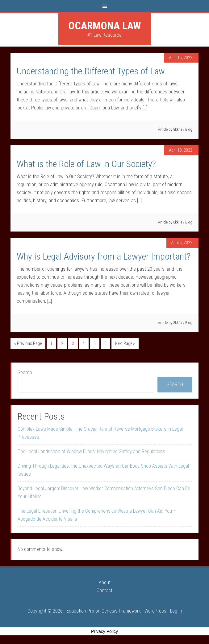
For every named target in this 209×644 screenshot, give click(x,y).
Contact (104, 591)
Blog (189, 129)
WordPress (155, 611)
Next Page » (125, 343)
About (105, 582)
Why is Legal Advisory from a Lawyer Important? (104, 256)
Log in (176, 611)
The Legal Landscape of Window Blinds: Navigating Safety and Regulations (91, 451)
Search (25, 373)
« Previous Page (28, 343)
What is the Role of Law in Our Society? (86, 164)
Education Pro (80, 611)
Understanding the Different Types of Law (91, 71)
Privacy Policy (104, 631)
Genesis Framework (121, 611)
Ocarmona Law (104, 26)
